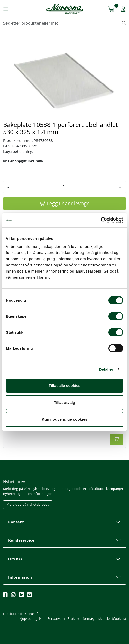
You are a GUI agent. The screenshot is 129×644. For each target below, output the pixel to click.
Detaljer (106, 369)
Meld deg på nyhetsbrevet (28, 504)
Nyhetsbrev (14, 482)
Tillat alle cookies (64, 385)
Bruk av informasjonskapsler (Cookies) (97, 618)
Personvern (56, 618)
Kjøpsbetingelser (32, 618)
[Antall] (64, 187)
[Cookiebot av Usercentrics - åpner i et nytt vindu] (101, 220)
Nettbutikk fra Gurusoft (21, 614)
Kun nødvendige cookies (64, 419)
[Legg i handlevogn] (64, 204)
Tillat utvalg (64, 402)
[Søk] (63, 23)
